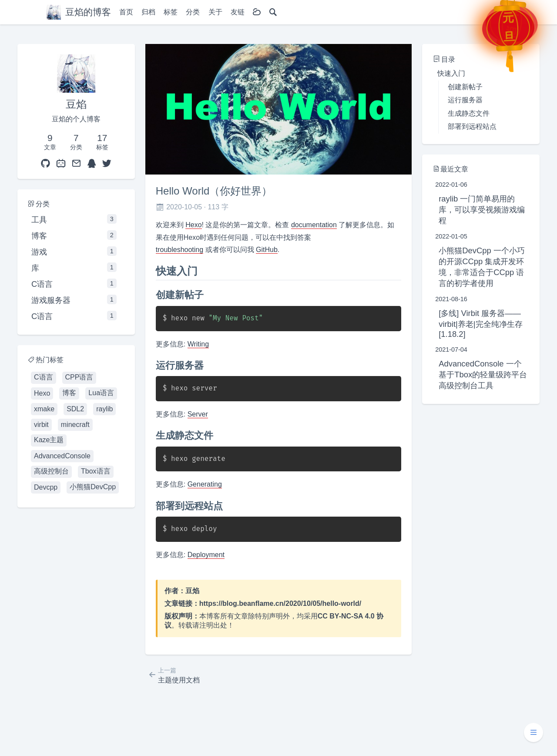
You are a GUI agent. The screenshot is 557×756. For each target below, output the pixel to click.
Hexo (193, 225)
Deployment (206, 555)
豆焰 (192, 591)
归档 (148, 12)
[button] (534, 732)
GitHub (267, 250)
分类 (193, 12)
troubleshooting (180, 250)
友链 (238, 12)
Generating (205, 484)
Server (198, 414)
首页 (126, 12)
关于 (215, 12)
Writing (198, 344)
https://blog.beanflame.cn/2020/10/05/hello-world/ (280, 603)
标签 (171, 12)
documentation (314, 225)
